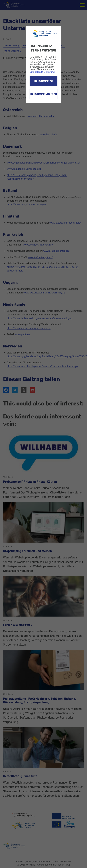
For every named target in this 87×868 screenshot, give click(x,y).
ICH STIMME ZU (43, 81)
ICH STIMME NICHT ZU (44, 94)
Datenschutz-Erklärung (42, 72)
